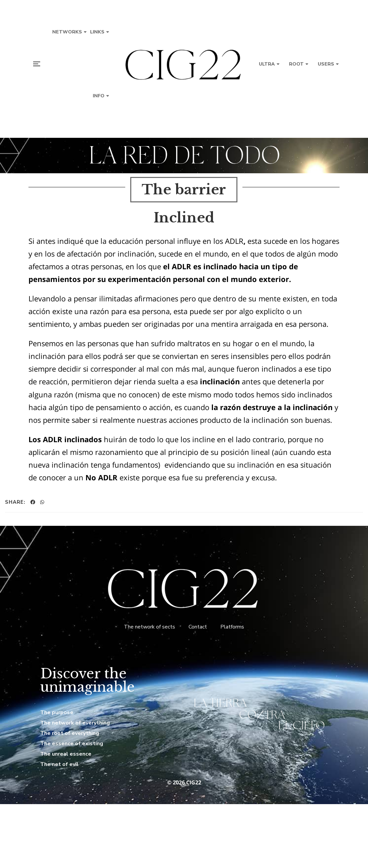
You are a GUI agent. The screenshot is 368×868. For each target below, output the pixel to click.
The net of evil (59, 764)
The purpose (57, 712)
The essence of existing (72, 744)
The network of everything (75, 723)
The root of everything (70, 733)
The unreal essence (66, 754)
